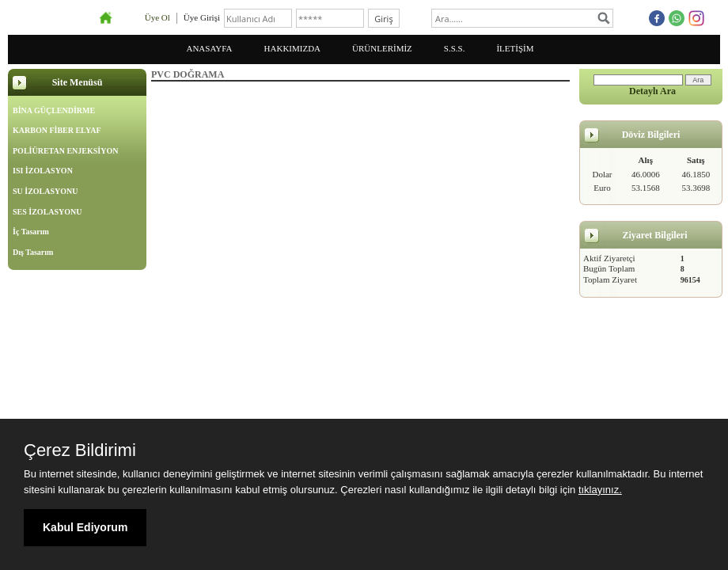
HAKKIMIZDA (293, 48)
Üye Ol (157, 17)
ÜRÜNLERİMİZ (382, 48)
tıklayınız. (600, 490)
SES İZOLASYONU (47, 212)
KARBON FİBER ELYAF (57, 130)
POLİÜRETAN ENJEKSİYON (65, 151)
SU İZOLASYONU (45, 191)
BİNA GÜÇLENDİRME (54, 110)
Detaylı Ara (652, 91)
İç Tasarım (31, 232)
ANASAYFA (209, 48)
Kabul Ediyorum (85, 527)
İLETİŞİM (515, 48)
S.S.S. (455, 48)
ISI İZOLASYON (43, 171)
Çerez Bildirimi (80, 450)
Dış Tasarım (33, 252)
